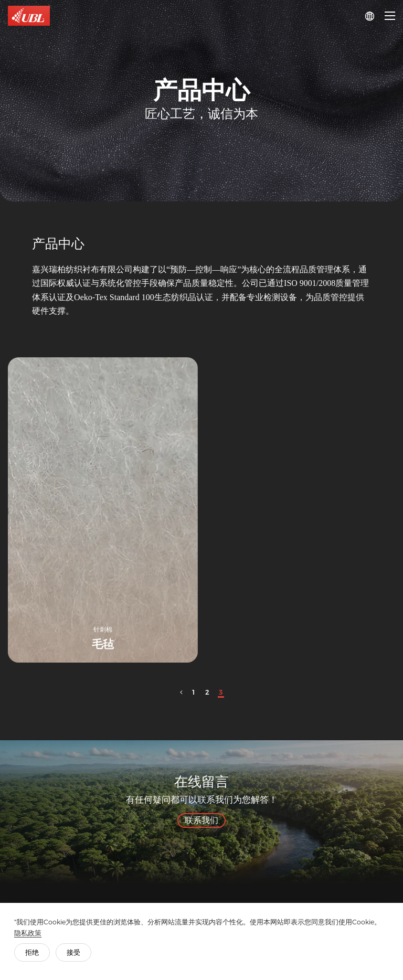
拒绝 (34, 951)
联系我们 (201, 820)
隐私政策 (29, 931)
